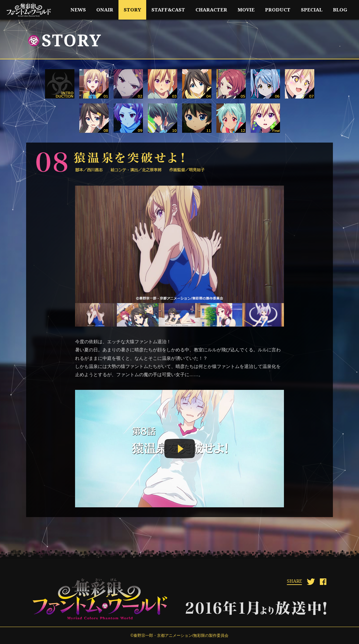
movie (246, 10)
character (211, 10)
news (78, 10)
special (312, 10)
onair (105, 10)
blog (340, 10)
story (132, 10)
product (278, 10)
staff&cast (168, 10)
